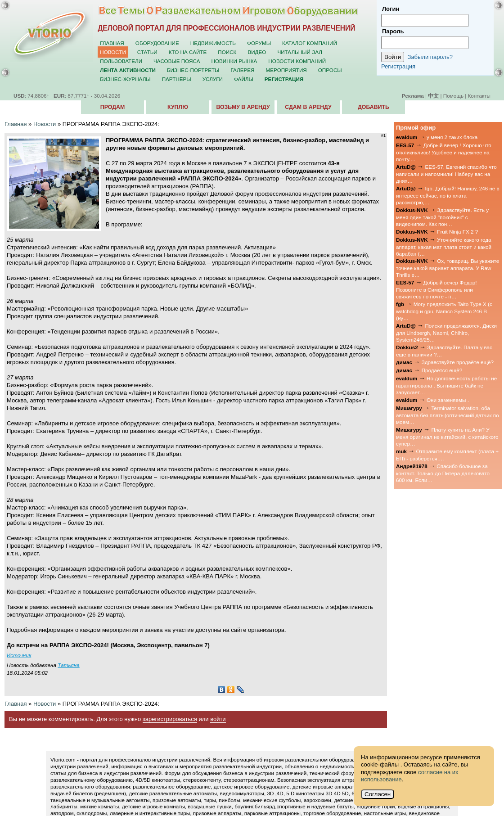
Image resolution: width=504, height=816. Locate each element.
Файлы (244, 79)
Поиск (227, 52)
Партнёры (177, 79)
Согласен (378, 794)
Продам (112, 107)
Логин (391, 9)
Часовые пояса (177, 61)
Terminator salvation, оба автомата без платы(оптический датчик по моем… (448, 415)
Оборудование (157, 43)
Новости (113, 52)
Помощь (453, 96)
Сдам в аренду (308, 107)
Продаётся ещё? (442, 370)
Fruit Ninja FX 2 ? (457, 232)
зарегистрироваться (170, 719)
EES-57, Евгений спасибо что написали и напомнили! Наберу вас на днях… (446, 174)
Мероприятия (286, 70)
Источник (19, 655)
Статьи (147, 52)
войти (218, 719)
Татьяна (68, 665)
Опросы (330, 70)
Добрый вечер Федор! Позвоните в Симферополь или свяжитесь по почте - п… (436, 289)
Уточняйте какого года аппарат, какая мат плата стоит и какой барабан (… (444, 247)
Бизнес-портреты (193, 70)
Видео (257, 52)
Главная (112, 43)
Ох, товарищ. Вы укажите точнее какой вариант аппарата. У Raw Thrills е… (448, 268)
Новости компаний (297, 61)
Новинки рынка (234, 61)
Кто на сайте (188, 52)
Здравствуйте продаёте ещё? (458, 362)
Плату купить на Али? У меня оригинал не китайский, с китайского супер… (447, 437)
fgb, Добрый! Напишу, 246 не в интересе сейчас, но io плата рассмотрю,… (448, 195)
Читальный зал (300, 52)
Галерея (242, 70)
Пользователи (121, 61)
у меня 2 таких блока (452, 137)
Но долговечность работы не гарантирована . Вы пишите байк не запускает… (446, 385)
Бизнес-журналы (125, 79)
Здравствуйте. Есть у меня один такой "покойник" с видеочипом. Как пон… (442, 217)
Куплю (178, 107)
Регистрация (398, 66)
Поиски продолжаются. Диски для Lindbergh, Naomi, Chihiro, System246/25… (446, 333)
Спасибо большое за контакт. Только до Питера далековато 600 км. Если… (443, 473)
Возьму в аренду (243, 107)
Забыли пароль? (430, 57)
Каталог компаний (310, 43)
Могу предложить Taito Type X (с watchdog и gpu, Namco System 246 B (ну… (444, 311)
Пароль (393, 31)
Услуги (213, 79)
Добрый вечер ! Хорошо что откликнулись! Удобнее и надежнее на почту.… (444, 152)
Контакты (479, 96)
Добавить (373, 107)
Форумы (259, 43)
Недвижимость (213, 43)
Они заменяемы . (448, 400)
